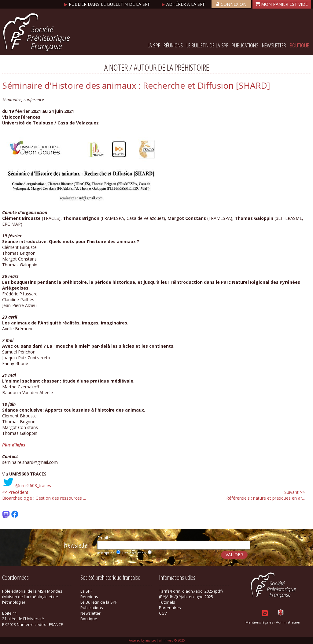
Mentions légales (259, 622)
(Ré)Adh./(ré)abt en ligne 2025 (186, 597)
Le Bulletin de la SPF (207, 45)
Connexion (231, 4)
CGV (163, 613)
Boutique (299, 45)
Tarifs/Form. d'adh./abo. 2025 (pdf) (191, 591)
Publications (245, 45)
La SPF (154, 45)
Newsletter (274, 45)
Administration (288, 622)
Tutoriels (167, 602)
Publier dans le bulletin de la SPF (108, 4)
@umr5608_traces (33, 485)
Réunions (173, 45)
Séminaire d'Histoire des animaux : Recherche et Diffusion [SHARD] (136, 85)
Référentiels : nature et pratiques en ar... (265, 495)
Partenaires (170, 608)
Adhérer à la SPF (184, 4)
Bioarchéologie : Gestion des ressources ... (44, 495)
